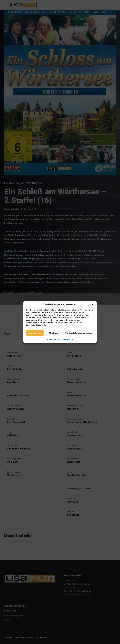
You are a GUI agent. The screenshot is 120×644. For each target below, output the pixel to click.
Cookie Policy (54, 339)
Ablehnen (54, 333)
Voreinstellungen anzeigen (79, 333)
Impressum (68, 339)
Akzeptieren (35, 333)
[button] (93, 304)
